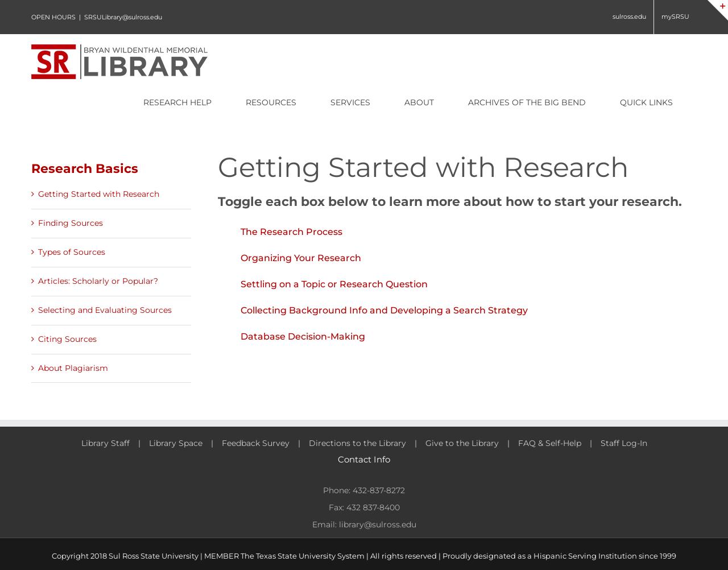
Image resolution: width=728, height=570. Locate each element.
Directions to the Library (357, 443)
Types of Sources (72, 252)
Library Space (176, 443)
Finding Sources (71, 223)
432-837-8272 (379, 490)
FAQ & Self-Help (550, 443)
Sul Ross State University (154, 556)
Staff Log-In (624, 443)
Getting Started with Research (99, 194)
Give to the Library (462, 443)
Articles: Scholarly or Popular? (98, 281)
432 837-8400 (373, 507)
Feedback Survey (256, 443)
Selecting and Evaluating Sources (105, 310)
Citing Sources (67, 339)
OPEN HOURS (53, 17)
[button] (457, 232)
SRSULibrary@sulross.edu (123, 17)
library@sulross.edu (378, 524)
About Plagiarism (73, 368)
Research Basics (85, 169)
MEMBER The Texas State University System (284, 556)
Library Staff (106, 443)
